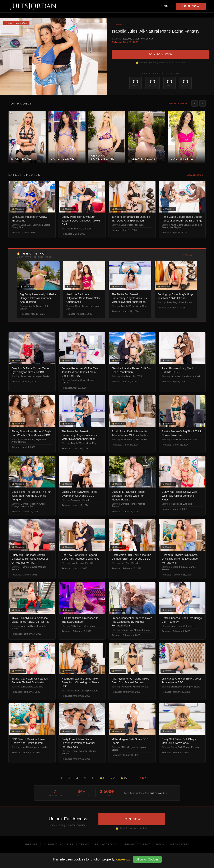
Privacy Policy (107, 844)
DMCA (160, 844)
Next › (146, 778)
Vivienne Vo (127, 439)
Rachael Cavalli (29, 567)
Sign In (167, 6)
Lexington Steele (41, 225)
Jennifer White (78, 380)
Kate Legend (77, 563)
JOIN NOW (132, 819)
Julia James (27, 687)
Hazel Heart (27, 747)
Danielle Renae (129, 504)
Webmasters (180, 844)
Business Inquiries (59, 844)
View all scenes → (196, 175)
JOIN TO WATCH (160, 54)
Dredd (86, 500)
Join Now (191, 6)
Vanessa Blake (29, 626)
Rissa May (172, 302)
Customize (123, 860)
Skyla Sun (76, 229)
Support (31, 844)
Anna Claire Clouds (181, 225)
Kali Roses (176, 504)
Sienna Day (127, 630)
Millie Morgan (128, 747)
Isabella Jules (131, 39)
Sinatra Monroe (179, 439)
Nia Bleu (75, 691)
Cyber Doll (176, 747)
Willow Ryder (28, 439)
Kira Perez (126, 376)
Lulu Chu (126, 563)
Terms (84, 844)
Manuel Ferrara (142, 630)
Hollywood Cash (192, 376)
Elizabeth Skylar (179, 567)
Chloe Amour (82, 306)
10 (124, 778)
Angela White (128, 306)
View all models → (178, 103)
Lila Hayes (176, 687)
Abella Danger (36, 306)
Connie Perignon (29, 504)
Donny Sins (17, 227)
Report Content (137, 844)
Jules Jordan (185, 302)
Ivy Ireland (126, 687)
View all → (190, 255)
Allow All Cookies (147, 859)
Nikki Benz (76, 626)
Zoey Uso (26, 376)
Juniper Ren (127, 225)
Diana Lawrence (79, 751)
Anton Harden (19, 442)
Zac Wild (87, 229)
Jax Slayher (175, 227)
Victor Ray (147, 39)
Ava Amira (76, 500)
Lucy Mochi (177, 376)
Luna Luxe (26, 225)
